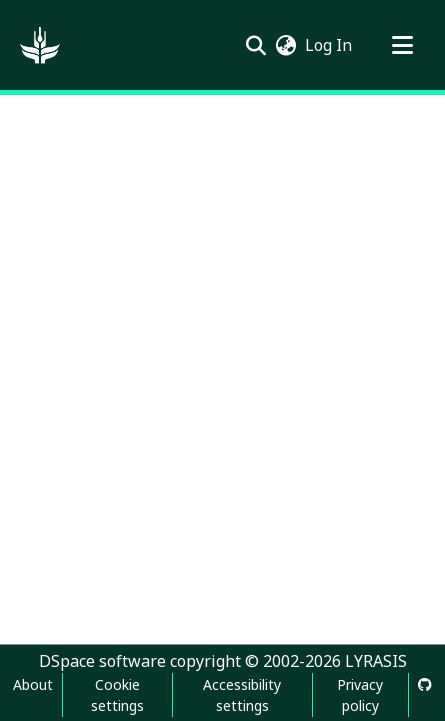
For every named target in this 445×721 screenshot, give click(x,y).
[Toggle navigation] (402, 45)
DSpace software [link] (102, 661)
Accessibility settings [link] (242, 695)
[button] (40, 45)
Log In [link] (329, 45)
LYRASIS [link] (376, 661)
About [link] (33, 684)
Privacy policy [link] (360, 695)
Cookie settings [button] (117, 695)
